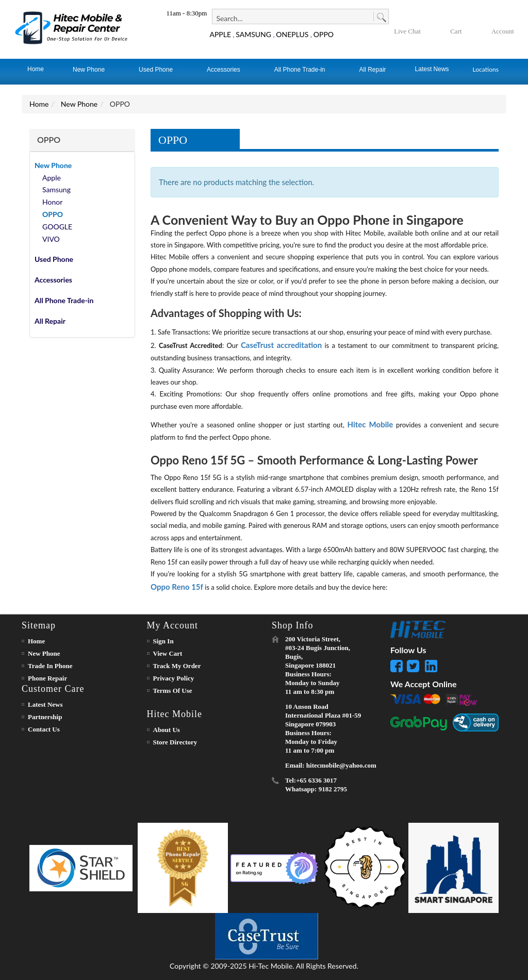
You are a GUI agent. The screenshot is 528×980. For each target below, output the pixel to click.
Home (39, 104)
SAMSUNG (253, 34)
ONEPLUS (292, 34)
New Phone (79, 104)
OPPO (324, 34)
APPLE (220, 34)
